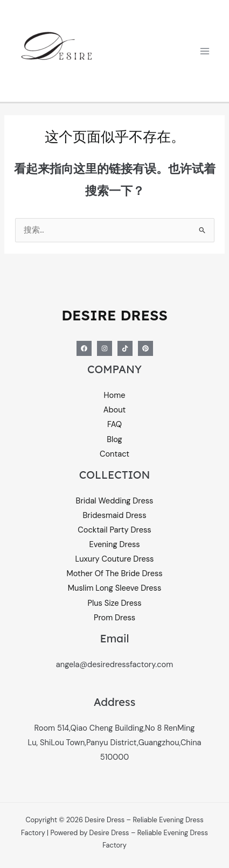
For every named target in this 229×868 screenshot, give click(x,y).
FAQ (114, 425)
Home (115, 395)
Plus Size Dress (114, 603)
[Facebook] (84, 348)
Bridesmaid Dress (115, 516)
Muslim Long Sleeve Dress (114, 588)
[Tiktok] (125, 348)
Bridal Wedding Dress (115, 501)
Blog (114, 440)
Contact (114, 454)
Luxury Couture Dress (115, 559)
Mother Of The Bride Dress (114, 574)
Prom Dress (114, 618)
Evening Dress (114, 545)
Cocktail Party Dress (114, 530)
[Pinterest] (145, 348)
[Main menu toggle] (205, 51)
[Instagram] (105, 348)
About (115, 410)
